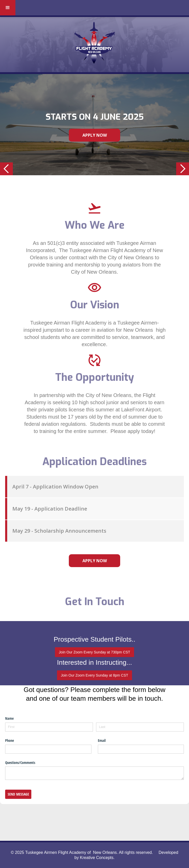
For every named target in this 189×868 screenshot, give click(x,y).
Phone (10, 740)
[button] (8, 8)
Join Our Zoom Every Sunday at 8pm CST (94, 675)
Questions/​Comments (20, 763)
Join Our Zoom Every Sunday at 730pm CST (94, 652)
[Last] (140, 727)
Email (102, 740)
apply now (95, 561)
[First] (49, 727)
